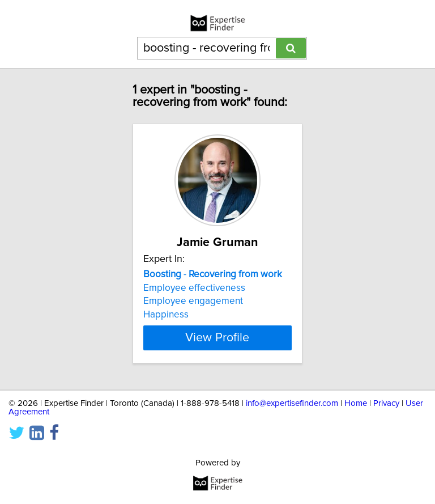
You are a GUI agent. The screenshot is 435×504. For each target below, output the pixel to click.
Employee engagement (193, 301)
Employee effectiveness (194, 288)
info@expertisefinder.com (292, 403)
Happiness (166, 315)
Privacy (386, 403)
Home (356, 403)
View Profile (217, 338)
